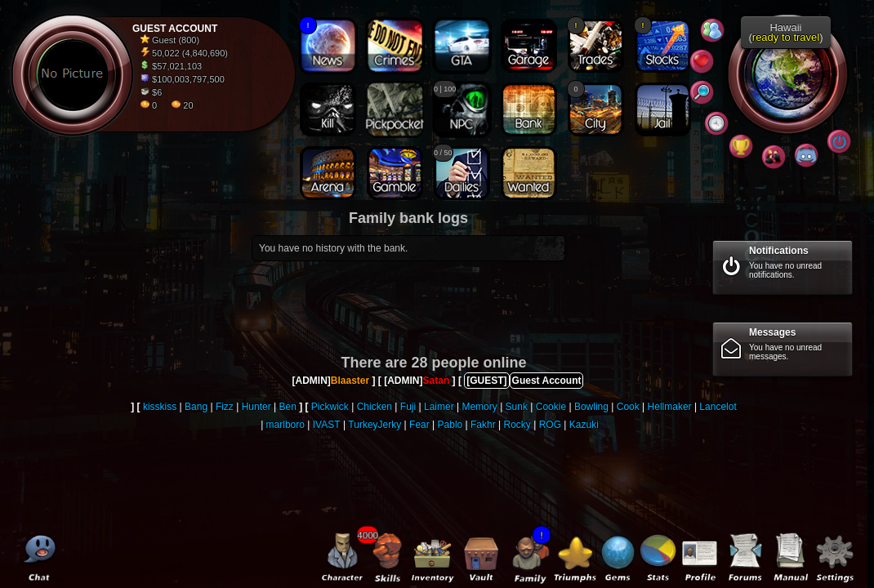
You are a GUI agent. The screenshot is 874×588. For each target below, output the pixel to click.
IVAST (327, 425)
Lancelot (718, 407)
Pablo (450, 425)
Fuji (408, 407)
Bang (196, 407)
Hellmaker (670, 407)
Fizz (225, 407)
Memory (479, 407)
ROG (550, 425)
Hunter (256, 407)
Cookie (551, 407)
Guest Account (547, 381)
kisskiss (160, 407)
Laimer (439, 407)
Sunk (517, 407)
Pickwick (330, 407)
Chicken (375, 407)
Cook (628, 407)
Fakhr (483, 425)
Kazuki (584, 425)
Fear (419, 425)
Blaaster (350, 381)
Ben (288, 407)
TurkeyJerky (375, 425)
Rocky (517, 425)
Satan (437, 381)
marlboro (285, 425)
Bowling (591, 407)
